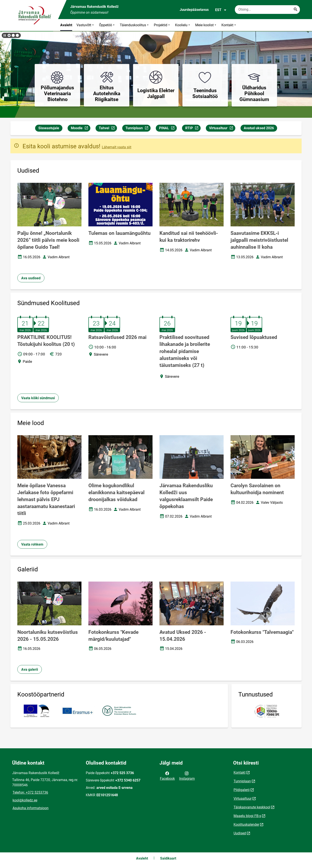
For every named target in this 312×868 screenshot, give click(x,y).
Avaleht (66, 25)
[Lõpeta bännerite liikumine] (4, 35)
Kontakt (229, 25)
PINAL (168, 129)
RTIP (193, 129)
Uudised (240, 833)
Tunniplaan (138, 129)
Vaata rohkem (32, 544)
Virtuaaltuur (222, 129)
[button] (9, 35)
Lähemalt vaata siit (117, 147)
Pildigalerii (242, 790)
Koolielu (183, 25)
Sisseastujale (49, 128)
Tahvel (108, 129)
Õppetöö (107, 25)
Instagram (187, 776)
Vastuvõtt (86, 25)
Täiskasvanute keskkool (252, 807)
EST (221, 10)
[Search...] (296, 10)
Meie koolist (206, 25)
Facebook (167, 776)
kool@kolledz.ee (25, 800)
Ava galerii (30, 669)
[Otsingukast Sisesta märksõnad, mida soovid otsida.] (267, 10)
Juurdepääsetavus (194, 10)
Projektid (162, 25)
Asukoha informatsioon (31, 808)
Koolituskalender (246, 825)
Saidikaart (168, 858)
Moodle (80, 129)
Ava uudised (31, 278)
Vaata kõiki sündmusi (38, 398)
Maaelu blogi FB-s (247, 816)
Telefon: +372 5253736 (30, 792)
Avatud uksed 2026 (259, 128)
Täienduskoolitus (135, 25)
